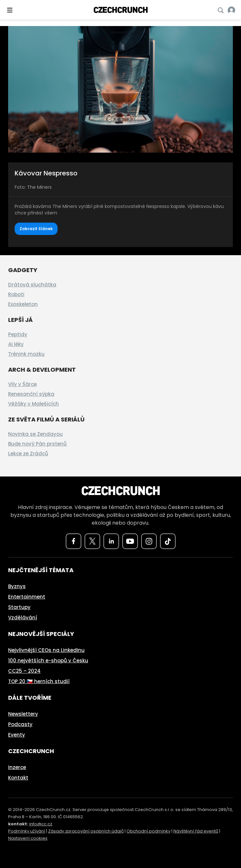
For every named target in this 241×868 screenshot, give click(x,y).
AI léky (16, 344)
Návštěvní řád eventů (196, 831)
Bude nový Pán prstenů (37, 444)
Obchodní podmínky (148, 831)
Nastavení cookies (28, 838)
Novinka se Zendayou (35, 434)
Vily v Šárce (22, 384)
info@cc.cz (41, 824)
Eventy (17, 735)
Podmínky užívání (27, 831)
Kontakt (18, 778)
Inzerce (17, 767)
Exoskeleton (23, 304)
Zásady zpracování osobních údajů (86, 831)
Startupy (19, 607)
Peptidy (18, 334)
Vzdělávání (23, 618)
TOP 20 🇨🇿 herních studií (39, 681)
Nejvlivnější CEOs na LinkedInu (46, 650)
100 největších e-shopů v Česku (48, 661)
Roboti (16, 294)
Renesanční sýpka (31, 394)
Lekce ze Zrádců (28, 454)
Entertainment (27, 597)
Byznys (17, 586)
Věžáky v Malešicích (33, 404)
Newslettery (23, 714)
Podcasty (20, 724)
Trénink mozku (26, 354)
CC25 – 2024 (24, 671)
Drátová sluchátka (32, 285)
